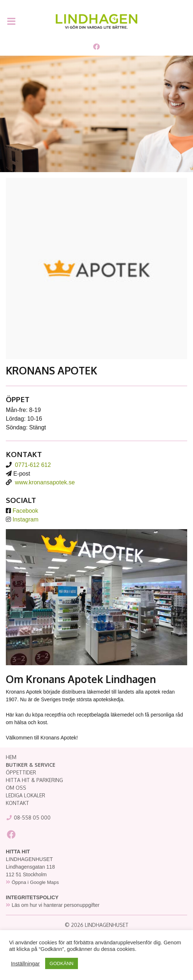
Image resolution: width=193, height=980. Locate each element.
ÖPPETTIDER (21, 772)
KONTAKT (17, 803)
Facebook (25, 511)
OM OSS (16, 788)
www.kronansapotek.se (45, 482)
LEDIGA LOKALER (25, 795)
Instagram (25, 519)
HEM (11, 757)
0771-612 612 (33, 465)
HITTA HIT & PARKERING (34, 780)
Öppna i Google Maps (35, 882)
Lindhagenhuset (97, 21)
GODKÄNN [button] (62, 963)
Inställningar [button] (25, 964)
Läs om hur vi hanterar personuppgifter (56, 905)
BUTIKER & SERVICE (31, 765)
